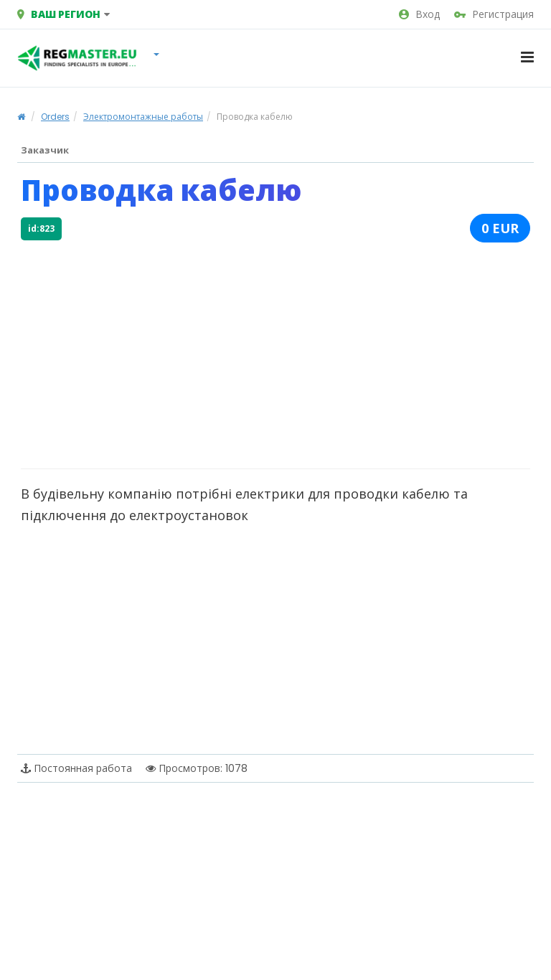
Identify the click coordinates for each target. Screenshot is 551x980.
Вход (419, 14)
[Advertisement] (275, 354)
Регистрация (494, 14)
